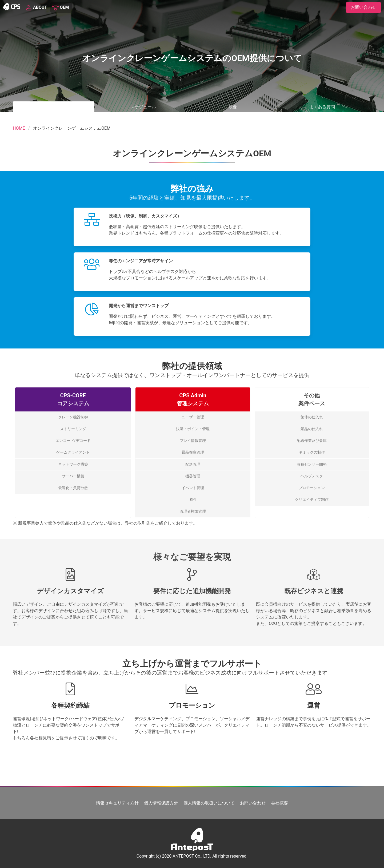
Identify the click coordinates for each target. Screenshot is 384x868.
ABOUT (36, 7)
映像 (233, 107)
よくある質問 (322, 107)
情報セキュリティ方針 (117, 803)
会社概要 (279, 803)
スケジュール (143, 107)
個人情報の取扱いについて (209, 803)
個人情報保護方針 (161, 803)
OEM (61, 7)
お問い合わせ (253, 803)
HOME (19, 128)
